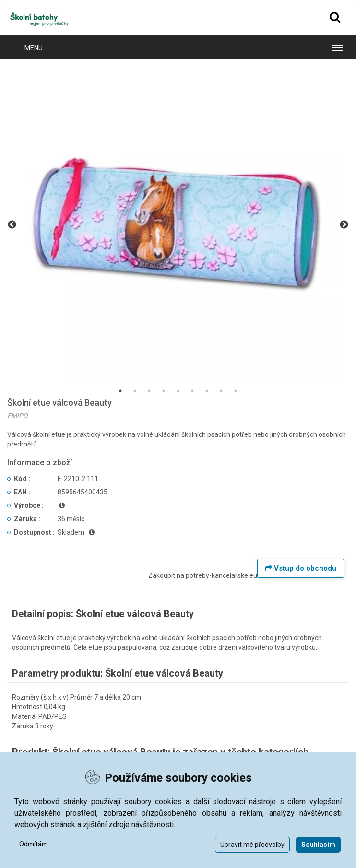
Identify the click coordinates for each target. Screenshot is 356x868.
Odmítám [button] (34, 844)
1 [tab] (120, 391)
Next (344, 225)
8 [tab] (221, 391)
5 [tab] (178, 391)
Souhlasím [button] (318, 845)
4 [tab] (164, 391)
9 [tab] (236, 391)
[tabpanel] (178, 225)
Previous (12, 225)
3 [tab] (149, 391)
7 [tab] (207, 391)
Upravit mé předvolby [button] (252, 845)
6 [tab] (192, 391)
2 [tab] (135, 391)
